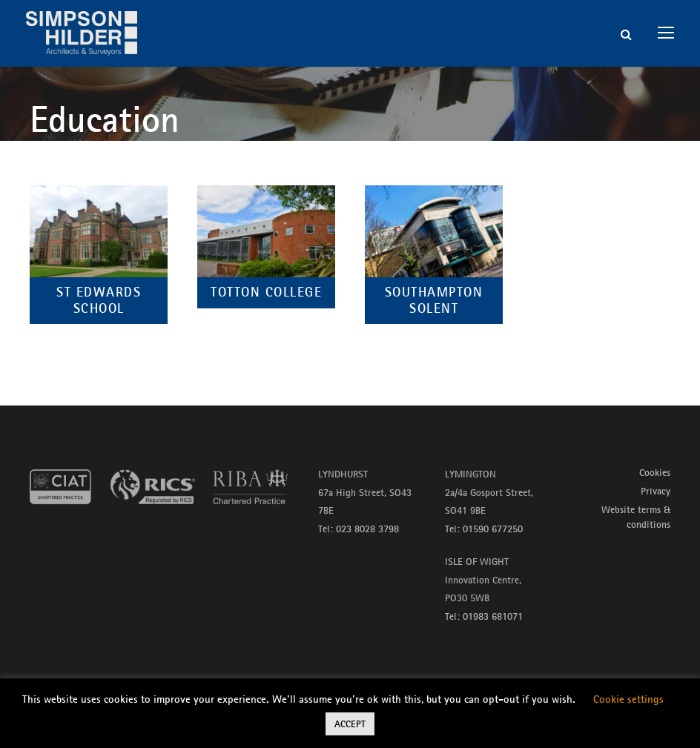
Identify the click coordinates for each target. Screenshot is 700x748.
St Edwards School (99, 300)
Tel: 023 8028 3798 (359, 529)
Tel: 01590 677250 (484, 529)
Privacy (656, 491)
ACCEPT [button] (350, 724)
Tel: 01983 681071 (484, 616)
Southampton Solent (434, 300)
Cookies (655, 472)
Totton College (266, 292)
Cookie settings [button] (628, 699)
